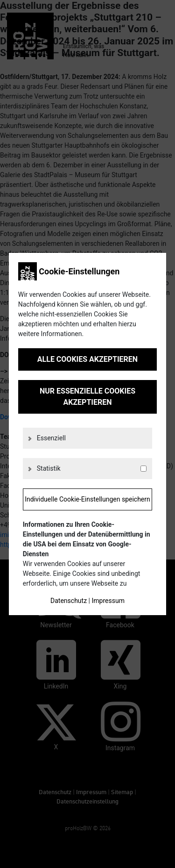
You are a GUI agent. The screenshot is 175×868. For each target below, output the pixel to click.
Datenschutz (69, 601)
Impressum (108, 601)
